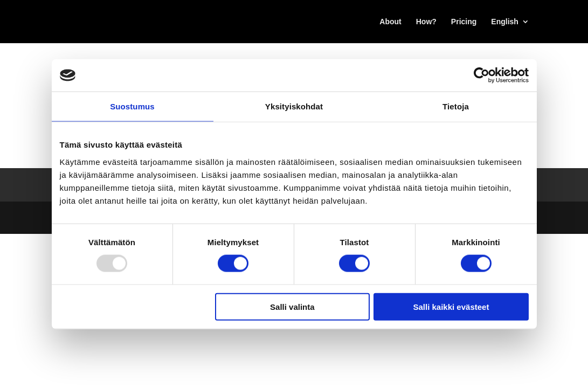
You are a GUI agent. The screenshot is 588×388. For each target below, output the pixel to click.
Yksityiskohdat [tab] (294, 106)
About (390, 22)
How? (426, 22)
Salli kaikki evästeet (451, 306)
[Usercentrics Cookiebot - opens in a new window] (482, 75)
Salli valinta (292, 306)
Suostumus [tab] (132, 106)
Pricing (464, 22)
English (505, 22)
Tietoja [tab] (456, 106)
